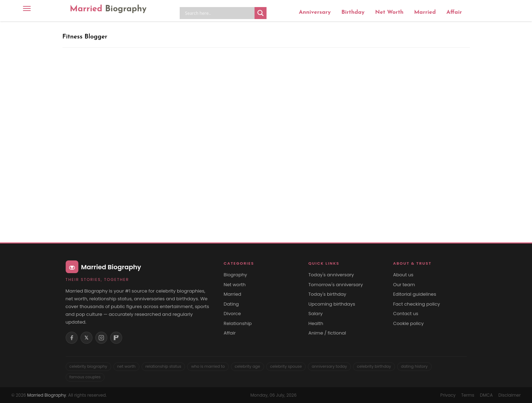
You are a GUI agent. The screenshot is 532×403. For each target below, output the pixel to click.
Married (108, 9)
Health (316, 324)
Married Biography (47, 395)
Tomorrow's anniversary (336, 285)
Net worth (235, 285)
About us (404, 275)
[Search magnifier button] (261, 13)
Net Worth (389, 12)
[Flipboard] (116, 338)
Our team (404, 285)
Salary (316, 314)
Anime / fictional (327, 333)
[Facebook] (72, 338)
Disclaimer (510, 395)
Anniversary (315, 12)
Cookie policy (409, 324)
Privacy (448, 395)
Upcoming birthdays (332, 304)
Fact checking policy (417, 304)
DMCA (486, 395)
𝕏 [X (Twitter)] (86, 338)
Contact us (406, 314)
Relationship (238, 324)
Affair (454, 12)
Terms (468, 395)
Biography (235, 275)
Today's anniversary (331, 275)
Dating (231, 304)
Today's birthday (327, 294)
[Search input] (219, 13)
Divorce (232, 314)
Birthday (353, 12)
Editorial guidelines (415, 294)
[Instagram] (101, 338)
